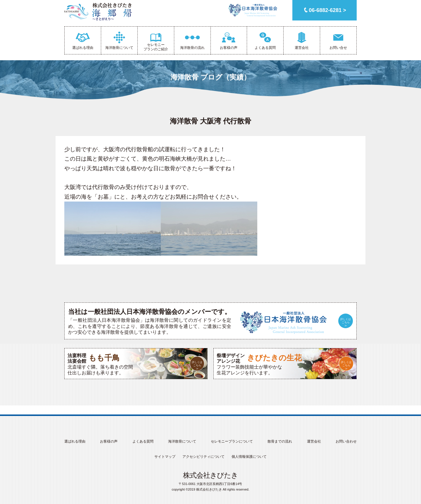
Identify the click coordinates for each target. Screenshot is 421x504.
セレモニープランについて (232, 441)
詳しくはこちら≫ (346, 322)
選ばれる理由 (75, 441)
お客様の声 (109, 441)
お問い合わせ (346, 441)
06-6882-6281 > (327, 10)
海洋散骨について (182, 441)
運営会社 (314, 441)
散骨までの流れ (280, 441)
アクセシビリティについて (203, 457)
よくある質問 (143, 441)
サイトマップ (165, 457)
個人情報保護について (249, 457)
